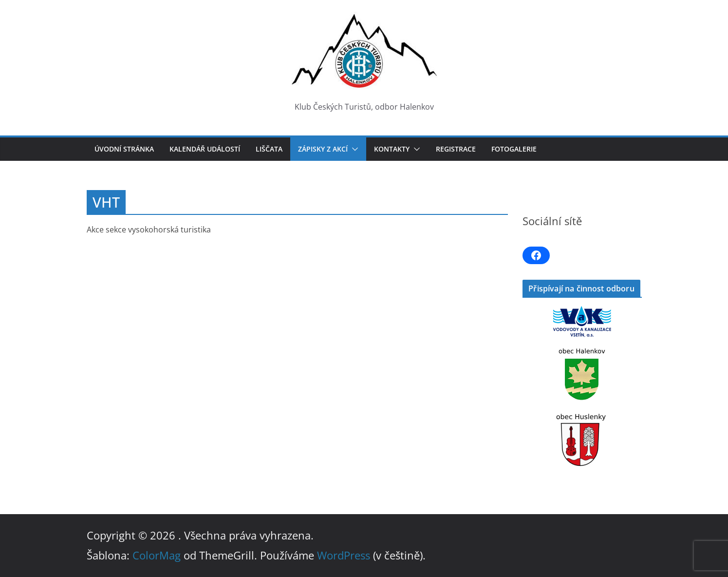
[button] (353, 149)
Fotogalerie (514, 149)
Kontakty (392, 149)
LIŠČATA (269, 149)
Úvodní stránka (124, 149)
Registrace (456, 149)
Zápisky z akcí (323, 149)
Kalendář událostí (205, 149)
